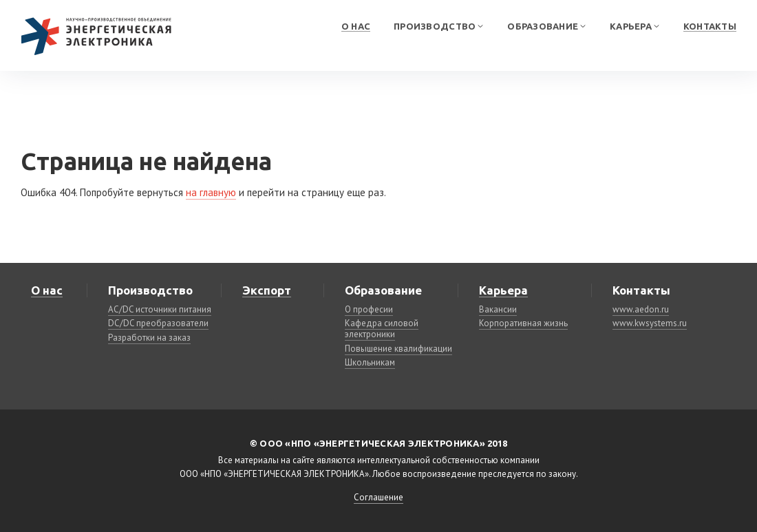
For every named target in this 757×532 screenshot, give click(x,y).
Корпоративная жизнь (523, 323)
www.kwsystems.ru (650, 323)
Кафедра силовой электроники (382, 329)
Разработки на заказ (149, 338)
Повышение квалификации (398, 349)
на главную (211, 192)
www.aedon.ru (641, 309)
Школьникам (370, 362)
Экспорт (267, 290)
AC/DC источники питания (160, 309)
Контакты (710, 26)
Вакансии (498, 309)
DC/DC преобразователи (158, 323)
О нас (356, 26)
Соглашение (378, 497)
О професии (369, 309)
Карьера (632, 26)
